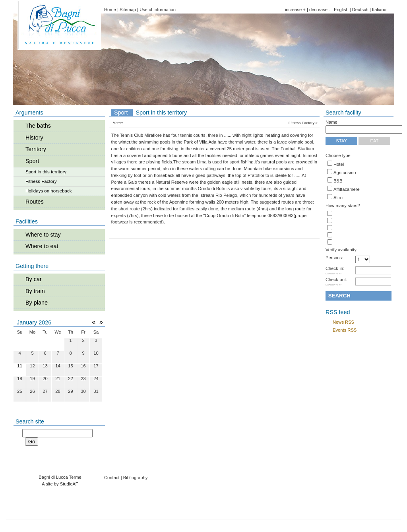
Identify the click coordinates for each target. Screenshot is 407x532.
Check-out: (336, 282)
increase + (295, 10)
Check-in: (335, 271)
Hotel (339, 164)
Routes (35, 202)
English (341, 10)
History (34, 138)
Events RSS (345, 330)
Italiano (379, 10)
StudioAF (69, 484)
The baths (38, 126)
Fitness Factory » (303, 123)
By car (34, 279)
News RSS (343, 322)
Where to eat (42, 246)
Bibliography (136, 478)
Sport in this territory (46, 172)
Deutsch (360, 10)
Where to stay (43, 235)
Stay (341, 141)
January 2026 (34, 322)
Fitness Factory (41, 181)
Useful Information (158, 10)
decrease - (320, 10)
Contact (112, 478)
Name (331, 122)
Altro (338, 198)
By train (35, 291)
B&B (338, 181)
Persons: (334, 258)
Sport (32, 161)
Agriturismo (345, 173)
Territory (36, 149)
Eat (375, 141)
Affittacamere (347, 189)
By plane (37, 303)
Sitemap (128, 10)
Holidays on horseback (49, 191)
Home (110, 10)
